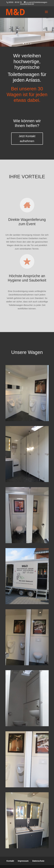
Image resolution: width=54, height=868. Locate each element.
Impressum (23, 861)
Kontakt (10, 861)
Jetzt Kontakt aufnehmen (27, 139)
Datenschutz (38, 861)
